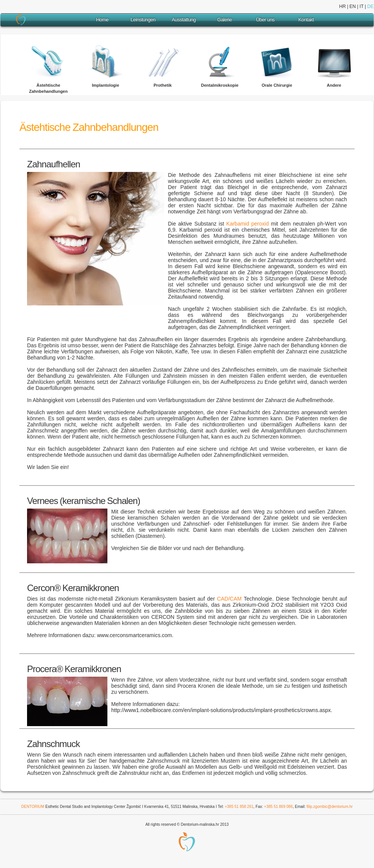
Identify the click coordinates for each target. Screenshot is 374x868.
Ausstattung (184, 20)
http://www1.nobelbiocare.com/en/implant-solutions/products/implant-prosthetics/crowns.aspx (221, 710)
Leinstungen (143, 20)
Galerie (224, 20)
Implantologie (105, 85)
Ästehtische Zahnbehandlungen (48, 88)
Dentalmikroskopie (220, 85)
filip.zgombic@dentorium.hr (330, 807)
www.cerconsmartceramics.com (134, 635)
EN (353, 6)
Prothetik (163, 85)
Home (102, 20)
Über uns (265, 20)
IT (361, 6)
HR (342, 6)
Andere (334, 85)
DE (370, 6)
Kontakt (306, 20)
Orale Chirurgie (277, 85)
